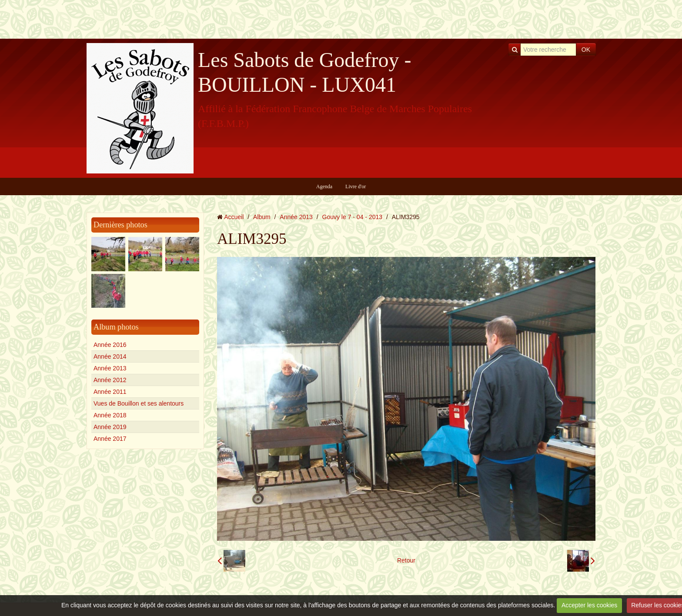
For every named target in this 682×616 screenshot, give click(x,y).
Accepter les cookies (589, 605)
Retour (406, 560)
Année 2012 (110, 380)
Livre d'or (356, 186)
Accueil (234, 217)
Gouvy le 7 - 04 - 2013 (353, 217)
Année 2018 (110, 415)
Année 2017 (110, 439)
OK (586, 50)
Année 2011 (110, 392)
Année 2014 (110, 356)
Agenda (324, 186)
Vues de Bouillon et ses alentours (139, 403)
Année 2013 (110, 368)
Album (262, 217)
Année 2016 (110, 345)
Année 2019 (110, 427)
